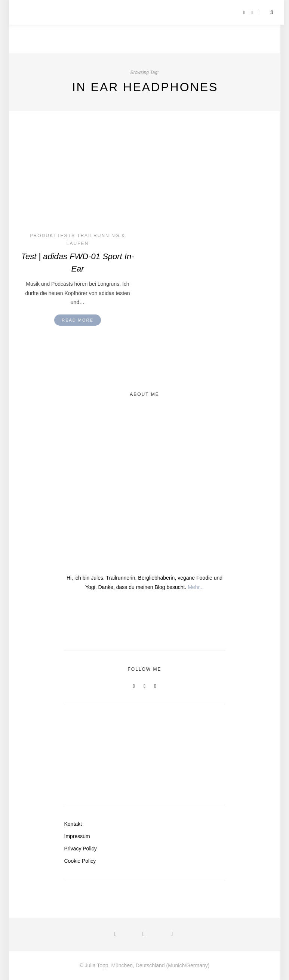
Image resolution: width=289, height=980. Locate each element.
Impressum (77, 836)
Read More (78, 320)
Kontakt (73, 824)
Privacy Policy (81, 849)
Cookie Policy (80, 861)
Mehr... (196, 587)
